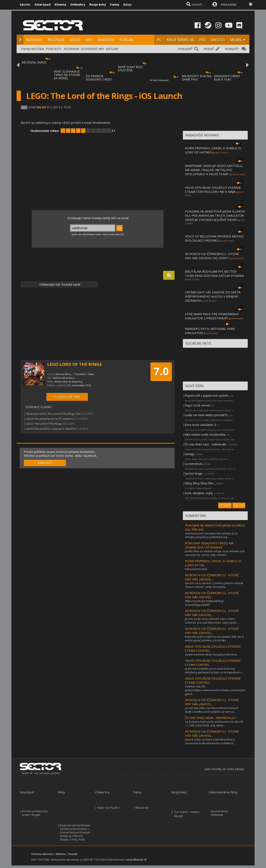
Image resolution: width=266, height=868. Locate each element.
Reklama (61, 854)
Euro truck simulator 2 (200, 425)
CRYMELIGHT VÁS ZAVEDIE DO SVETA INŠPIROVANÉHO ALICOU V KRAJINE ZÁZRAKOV (213, 296)
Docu (127, 4)
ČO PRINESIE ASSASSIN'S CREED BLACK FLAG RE (99, 79)
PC (159, 40)
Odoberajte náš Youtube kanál (59, 284)
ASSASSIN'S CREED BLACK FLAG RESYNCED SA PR (227, 79)
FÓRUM (126, 40)
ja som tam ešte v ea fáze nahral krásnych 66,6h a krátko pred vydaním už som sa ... (212, 710)
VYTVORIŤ (225, 505)
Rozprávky (98, 4)
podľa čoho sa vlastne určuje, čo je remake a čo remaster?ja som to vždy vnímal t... (215, 553)
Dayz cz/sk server (198, 405)
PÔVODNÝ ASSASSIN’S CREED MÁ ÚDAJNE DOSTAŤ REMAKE (209, 545)
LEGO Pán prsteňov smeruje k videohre (51, 429)
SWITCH (218, 40)
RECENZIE (56, 40)
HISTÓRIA (37, 49)
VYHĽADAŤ (185, 49)
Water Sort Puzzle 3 (109, 808)
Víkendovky (142, 808)
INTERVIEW (71, 49)
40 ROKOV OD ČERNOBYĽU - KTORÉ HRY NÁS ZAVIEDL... (212, 577)
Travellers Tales (84, 374)
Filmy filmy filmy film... (200, 483)
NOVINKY (34, 40)
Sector (25, 4)
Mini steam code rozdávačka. (205, 434)
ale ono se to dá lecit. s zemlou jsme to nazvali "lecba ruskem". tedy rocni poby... (214, 585)
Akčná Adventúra (64, 378)
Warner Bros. (64, 374)
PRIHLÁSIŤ (45, 463)
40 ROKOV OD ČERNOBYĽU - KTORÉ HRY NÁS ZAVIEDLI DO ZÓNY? (212, 256)
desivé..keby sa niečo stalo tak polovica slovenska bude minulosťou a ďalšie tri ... (211, 741)
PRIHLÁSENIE (229, 5)
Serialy (189, 454)
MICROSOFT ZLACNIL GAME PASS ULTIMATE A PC (197, 79)
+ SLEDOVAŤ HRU (67, 397)
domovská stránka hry (68, 382)
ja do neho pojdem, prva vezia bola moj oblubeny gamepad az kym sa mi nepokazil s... (214, 670)
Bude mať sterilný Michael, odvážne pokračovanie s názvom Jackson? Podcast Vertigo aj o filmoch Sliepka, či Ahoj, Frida (75, 832)
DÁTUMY (112, 49)
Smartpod (42, 4)
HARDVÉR (106, 40)
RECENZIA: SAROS (34, 62)
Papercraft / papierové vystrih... (207, 395)
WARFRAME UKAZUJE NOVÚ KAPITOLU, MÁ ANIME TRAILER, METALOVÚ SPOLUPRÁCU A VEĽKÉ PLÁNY (214, 170)
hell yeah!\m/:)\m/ (196, 569)
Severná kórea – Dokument (220, 813)
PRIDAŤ (209, 49)
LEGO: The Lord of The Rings (44, 424)
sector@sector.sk (136, 860)
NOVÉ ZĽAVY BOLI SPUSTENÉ (130, 69)
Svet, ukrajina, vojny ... (200, 493)
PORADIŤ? (232, 49)
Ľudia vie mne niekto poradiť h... (207, 415)
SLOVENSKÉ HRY (92, 49)
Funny (115, 4)
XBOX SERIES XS (180, 40)
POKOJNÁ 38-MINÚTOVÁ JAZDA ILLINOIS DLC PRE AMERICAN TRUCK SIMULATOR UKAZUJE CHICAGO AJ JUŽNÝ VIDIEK (215, 215)
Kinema (60, 4)
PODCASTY (54, 49)
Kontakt (73, 854)
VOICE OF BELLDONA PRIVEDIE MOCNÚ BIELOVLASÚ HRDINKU (214, 238)
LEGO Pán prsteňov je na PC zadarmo (50, 419)
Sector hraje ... (195, 473)
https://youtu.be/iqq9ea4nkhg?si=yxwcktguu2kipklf (204, 603)
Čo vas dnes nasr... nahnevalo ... (207, 444)
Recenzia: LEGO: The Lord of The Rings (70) (53, 414)
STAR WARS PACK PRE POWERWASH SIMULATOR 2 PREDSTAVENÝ (212, 316)
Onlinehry (78, 4)
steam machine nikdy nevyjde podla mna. (211, 654)
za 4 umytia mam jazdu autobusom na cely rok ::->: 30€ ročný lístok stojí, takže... (214, 723)
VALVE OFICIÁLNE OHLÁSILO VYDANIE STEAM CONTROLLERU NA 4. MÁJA (213, 190)
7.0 (161, 371)
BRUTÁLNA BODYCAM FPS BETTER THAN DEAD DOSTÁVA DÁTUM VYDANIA (214, 274)
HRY (89, 40)
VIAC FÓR (239, 505)
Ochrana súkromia (42, 854)
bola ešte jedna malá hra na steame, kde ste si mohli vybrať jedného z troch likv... (214, 638)
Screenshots (194, 464)
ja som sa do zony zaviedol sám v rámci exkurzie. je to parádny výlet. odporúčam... (212, 621)
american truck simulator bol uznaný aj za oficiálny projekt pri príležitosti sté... (211, 535)
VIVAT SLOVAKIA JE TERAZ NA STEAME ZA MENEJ (67, 75)
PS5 (202, 40)
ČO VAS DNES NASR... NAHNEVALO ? (211, 718)
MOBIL (236, 40)
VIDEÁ (75, 40)
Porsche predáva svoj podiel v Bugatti (35, 813)
